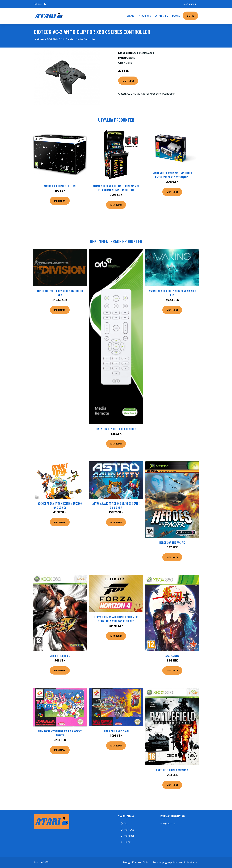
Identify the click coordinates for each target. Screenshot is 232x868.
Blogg (176, 16)
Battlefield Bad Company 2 (172, 770)
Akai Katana (172, 656)
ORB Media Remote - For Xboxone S (116, 429)
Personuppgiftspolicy (165, 862)
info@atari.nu (189, 4)
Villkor (147, 862)
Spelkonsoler (140, 53)
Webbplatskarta (188, 862)
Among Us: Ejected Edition (60, 186)
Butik (190, 16)
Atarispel (162, 16)
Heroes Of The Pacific (172, 542)
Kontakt (137, 862)
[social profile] (45, 4)
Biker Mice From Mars (116, 731)
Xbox (151, 53)
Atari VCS (145, 16)
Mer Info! (128, 81)
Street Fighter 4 (60, 656)
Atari (131, 16)
